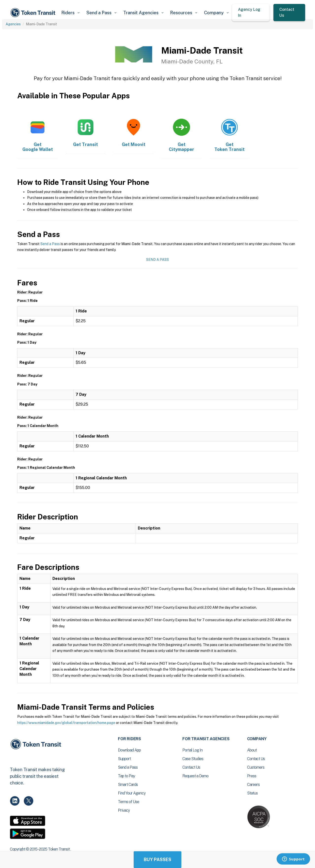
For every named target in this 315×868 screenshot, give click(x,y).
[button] (70, 13)
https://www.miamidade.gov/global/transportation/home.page (66, 723)
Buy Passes (157, 860)
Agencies (13, 24)
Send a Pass (50, 244)
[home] (34, 13)
